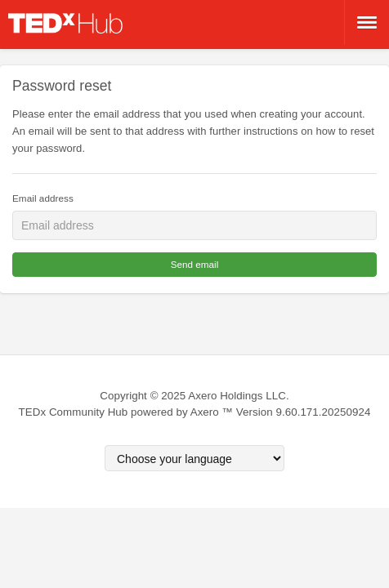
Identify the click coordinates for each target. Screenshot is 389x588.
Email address (43, 198)
